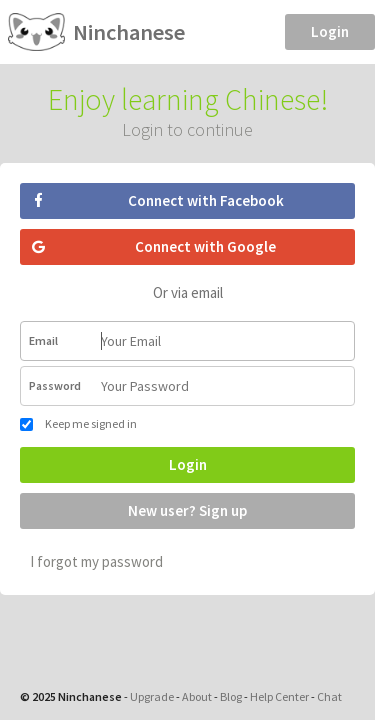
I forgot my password (96, 561)
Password (55, 385)
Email (43, 340)
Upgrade (152, 696)
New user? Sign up (187, 510)
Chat (329, 696)
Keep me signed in (78, 423)
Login (330, 31)
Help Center (279, 696)
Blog (231, 696)
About (197, 696)
